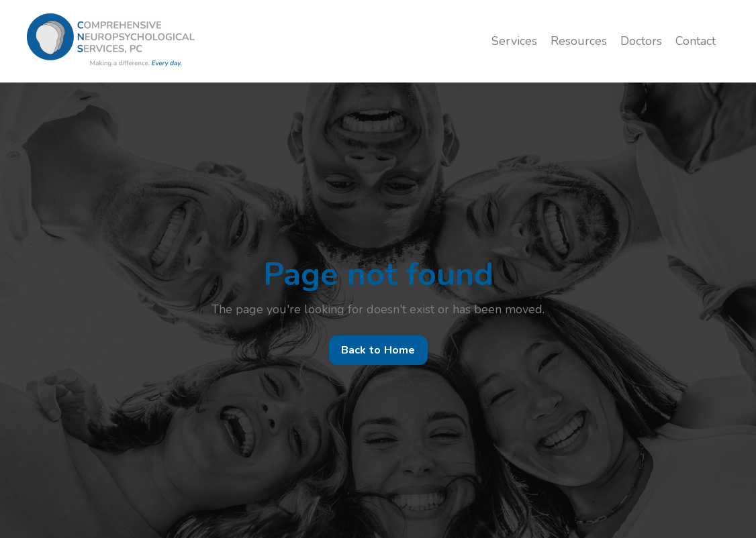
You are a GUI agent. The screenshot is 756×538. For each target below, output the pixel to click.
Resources (579, 41)
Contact (696, 41)
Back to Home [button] (378, 350)
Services (514, 41)
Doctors (641, 41)
